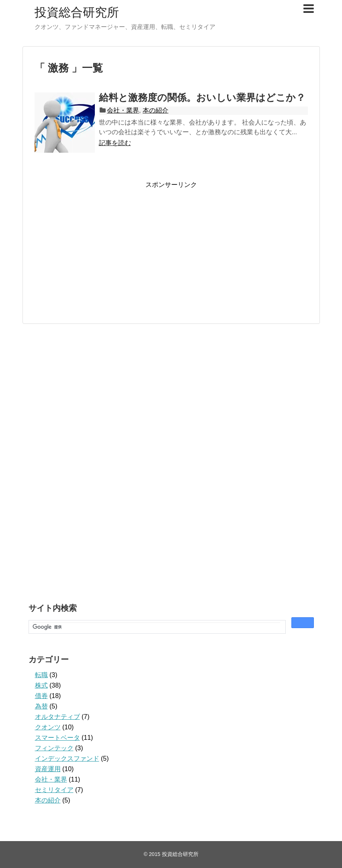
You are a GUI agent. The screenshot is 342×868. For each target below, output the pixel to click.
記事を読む (115, 143)
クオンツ (48, 727)
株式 (41, 685)
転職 (41, 675)
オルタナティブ (57, 717)
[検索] (156, 627)
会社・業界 (123, 110)
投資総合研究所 (77, 12)
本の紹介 (156, 110)
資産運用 (48, 769)
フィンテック (54, 748)
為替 (41, 706)
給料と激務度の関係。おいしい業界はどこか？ (202, 97)
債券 (41, 696)
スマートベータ (57, 738)
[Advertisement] (102, 246)
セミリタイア (54, 790)
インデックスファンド (67, 758)
